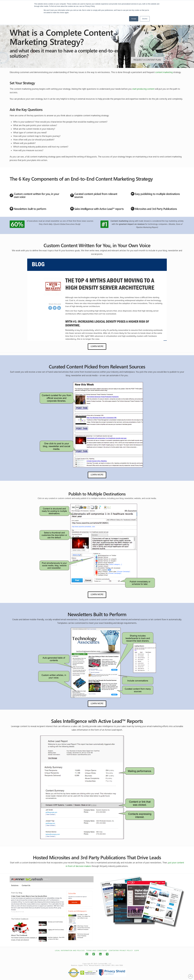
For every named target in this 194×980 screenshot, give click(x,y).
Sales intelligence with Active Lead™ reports (99, 209)
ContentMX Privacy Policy (121, 951)
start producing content (143, 89)
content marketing (164, 72)
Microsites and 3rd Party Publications (156, 209)
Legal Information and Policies (70, 951)
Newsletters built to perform (30, 209)
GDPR (137, 951)
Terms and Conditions (97, 951)
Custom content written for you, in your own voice (36, 195)
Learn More (97, 346)
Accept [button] (134, 19)
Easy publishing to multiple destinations (157, 194)
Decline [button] (145, 19)
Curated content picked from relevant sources (96, 195)
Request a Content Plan (147, 60)
